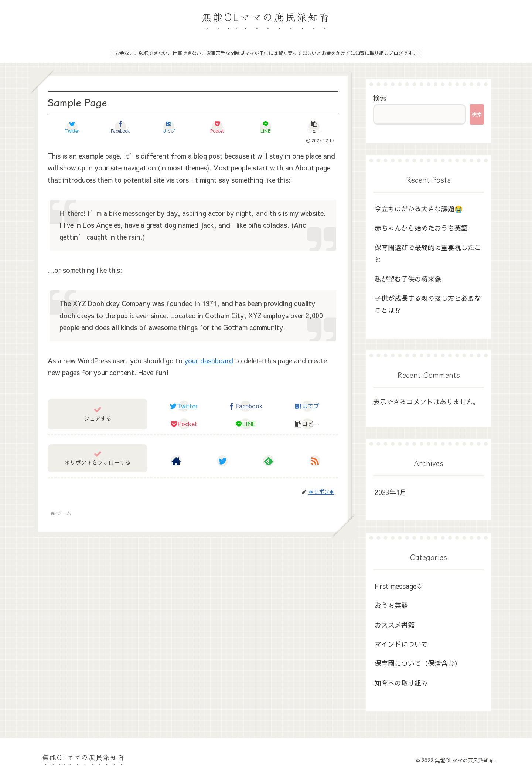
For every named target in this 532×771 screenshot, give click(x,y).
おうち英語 (391, 605)
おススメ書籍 (395, 625)
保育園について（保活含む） (418, 663)
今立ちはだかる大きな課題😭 (419, 209)
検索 (380, 98)
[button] (314, 127)
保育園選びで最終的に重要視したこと (428, 253)
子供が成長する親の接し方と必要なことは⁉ (428, 304)
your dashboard (209, 361)
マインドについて (401, 644)
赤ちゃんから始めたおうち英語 (421, 228)
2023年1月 (391, 492)
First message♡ (399, 586)
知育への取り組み (401, 683)
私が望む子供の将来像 (408, 279)
